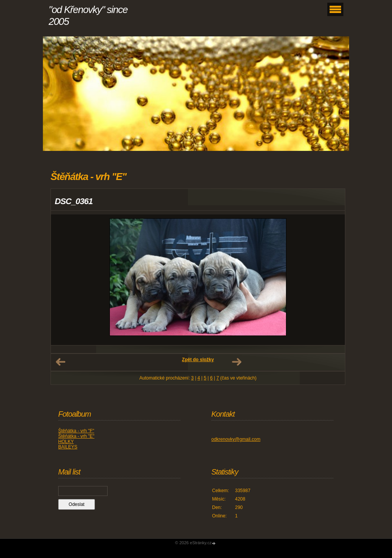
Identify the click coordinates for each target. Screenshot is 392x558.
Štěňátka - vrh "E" (76, 436)
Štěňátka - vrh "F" (76, 431)
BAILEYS (68, 447)
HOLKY (66, 442)
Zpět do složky (198, 360)
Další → (237, 362)
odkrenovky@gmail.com (236, 439)
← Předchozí (60, 362)
